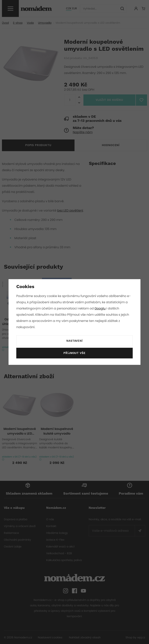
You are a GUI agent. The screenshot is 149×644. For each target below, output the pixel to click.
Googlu (101, 308)
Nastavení (74, 341)
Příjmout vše (74, 353)
